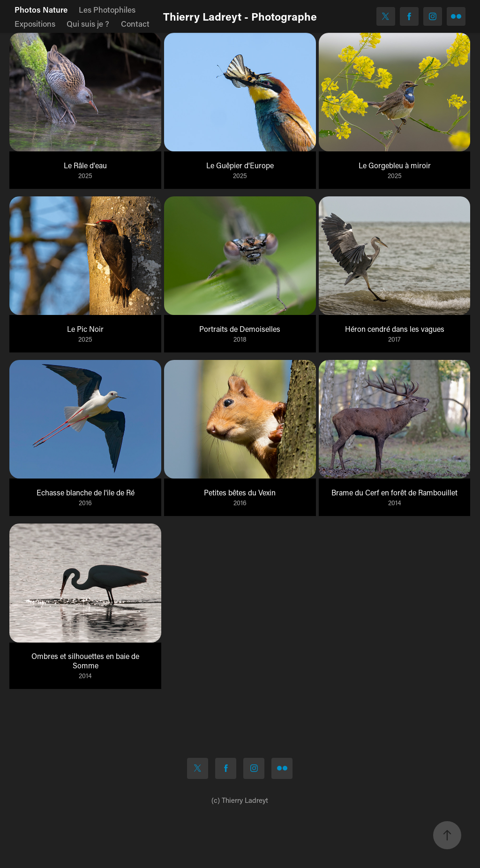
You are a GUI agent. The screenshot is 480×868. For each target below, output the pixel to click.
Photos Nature (41, 9)
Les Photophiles (107, 9)
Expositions (35, 23)
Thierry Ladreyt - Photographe (240, 16)
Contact (135, 23)
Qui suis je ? (88, 23)
